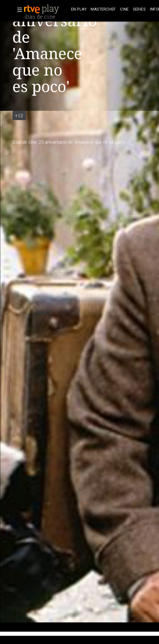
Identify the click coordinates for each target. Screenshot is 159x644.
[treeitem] (79, 9)
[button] (18, 10)
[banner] (46, 9)
